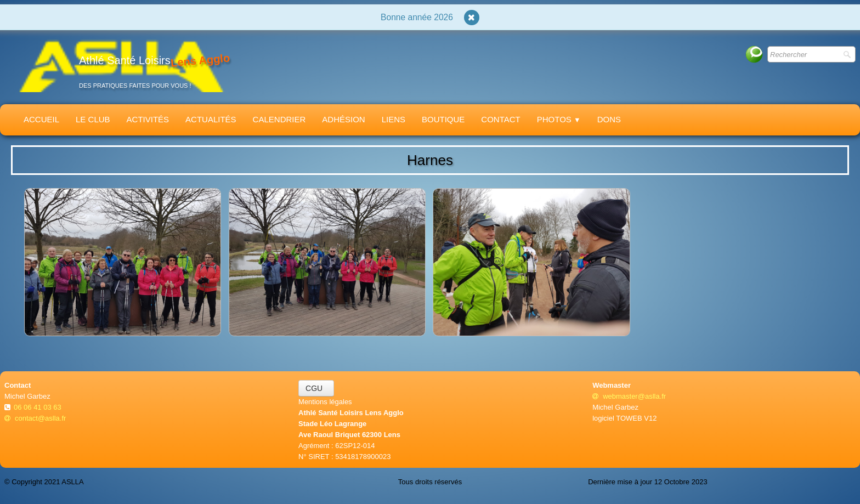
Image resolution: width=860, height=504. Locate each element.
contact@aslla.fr (35, 418)
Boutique (443, 119)
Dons (609, 119)
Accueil (41, 119)
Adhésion (343, 119)
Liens (394, 119)
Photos (559, 119)
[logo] (121, 65)
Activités (148, 119)
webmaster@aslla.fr (629, 396)
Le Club (93, 119)
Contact (500, 119)
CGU (316, 388)
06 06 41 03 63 (38, 407)
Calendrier (279, 119)
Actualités (211, 119)
